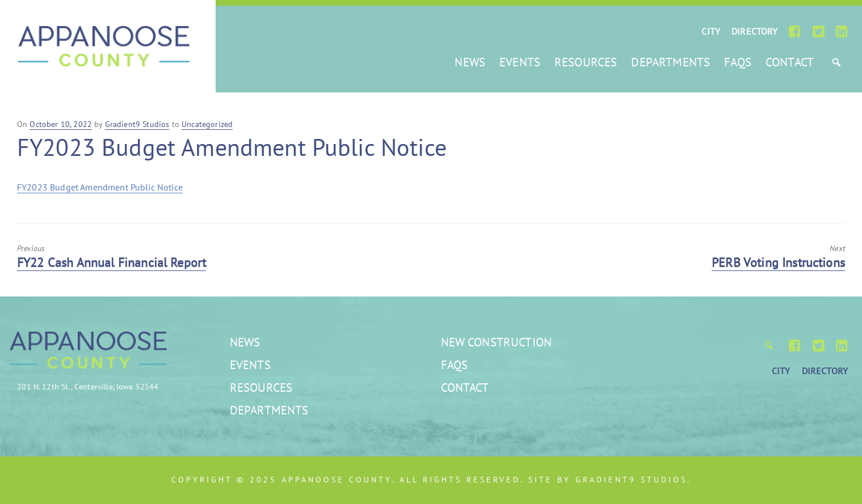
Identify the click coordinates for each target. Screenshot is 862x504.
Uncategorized (207, 124)
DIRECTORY (754, 31)
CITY (711, 31)
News (470, 62)
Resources (586, 62)
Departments (670, 62)
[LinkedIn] (842, 31)
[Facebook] (795, 31)
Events (520, 62)
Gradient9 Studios (631, 480)
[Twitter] (819, 31)
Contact (790, 62)
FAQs (738, 62)
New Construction (497, 342)
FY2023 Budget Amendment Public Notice (100, 187)
